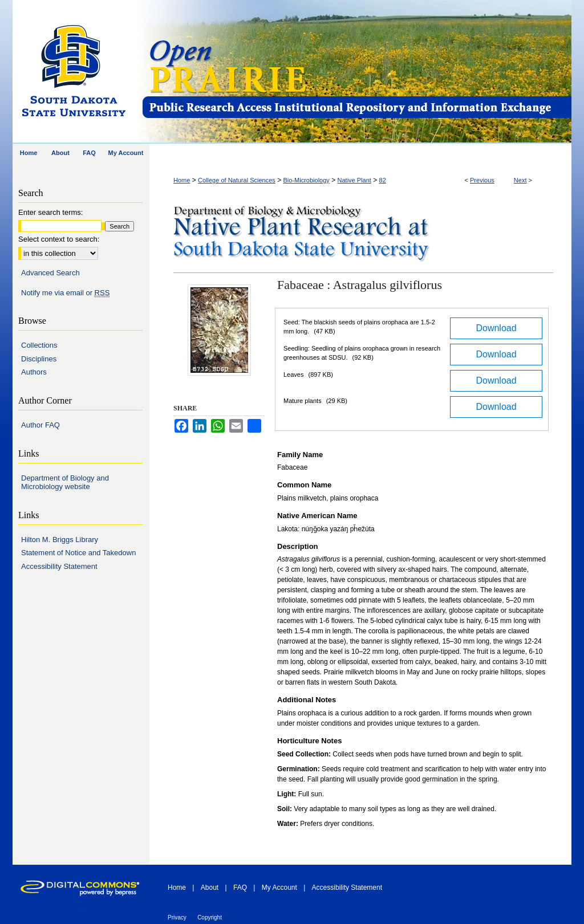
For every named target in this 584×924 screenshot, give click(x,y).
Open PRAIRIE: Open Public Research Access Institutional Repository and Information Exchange (356, 72)
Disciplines (39, 359)
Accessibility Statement (59, 566)
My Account (279, 888)
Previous (482, 180)
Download (496, 328)
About (210, 888)
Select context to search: (59, 239)
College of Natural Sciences (237, 180)
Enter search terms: (50, 212)
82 (383, 180)
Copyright (210, 917)
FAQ (240, 888)
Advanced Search (50, 273)
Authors (34, 372)
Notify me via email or (65, 293)
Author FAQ (40, 425)
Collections (39, 345)
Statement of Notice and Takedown (78, 553)
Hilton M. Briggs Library (60, 540)
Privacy (177, 917)
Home (182, 180)
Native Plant (354, 180)
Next (520, 180)
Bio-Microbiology (307, 180)
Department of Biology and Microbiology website (65, 483)
